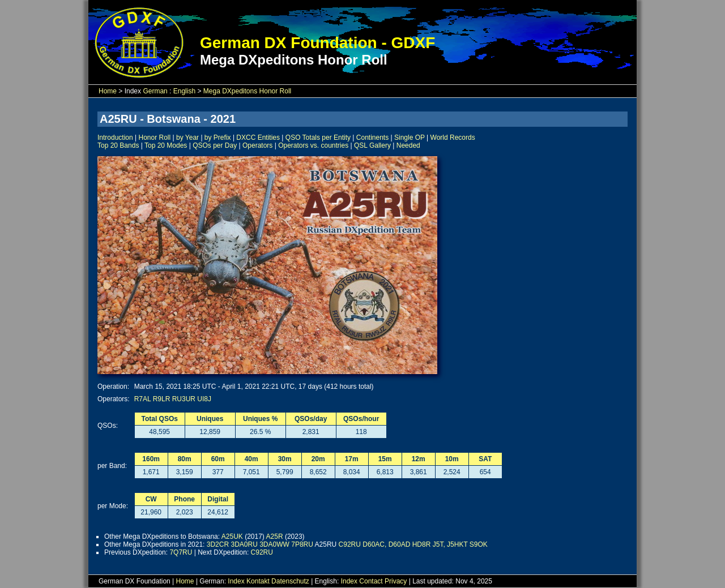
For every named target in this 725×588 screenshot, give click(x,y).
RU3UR (184, 399)
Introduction (115, 138)
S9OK (479, 544)
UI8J (204, 399)
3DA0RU (244, 544)
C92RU (350, 544)
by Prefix (218, 138)
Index (236, 581)
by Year (187, 138)
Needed (408, 145)
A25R (275, 537)
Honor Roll (155, 138)
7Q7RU (181, 552)
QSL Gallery (372, 145)
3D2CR (218, 544)
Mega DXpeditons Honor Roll (247, 91)
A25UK (232, 537)
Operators (257, 145)
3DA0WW (274, 544)
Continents (372, 138)
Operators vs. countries (313, 145)
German (155, 91)
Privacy (396, 581)
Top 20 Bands (118, 145)
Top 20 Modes (166, 145)
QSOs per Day (215, 145)
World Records (453, 138)
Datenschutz (290, 581)
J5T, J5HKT (450, 544)
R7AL (143, 399)
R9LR (162, 399)
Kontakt (258, 581)
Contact (371, 581)
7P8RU (302, 544)
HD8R (422, 544)
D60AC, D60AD (386, 544)
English (184, 91)
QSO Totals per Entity (318, 138)
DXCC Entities (258, 138)
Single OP (410, 138)
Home (108, 91)
